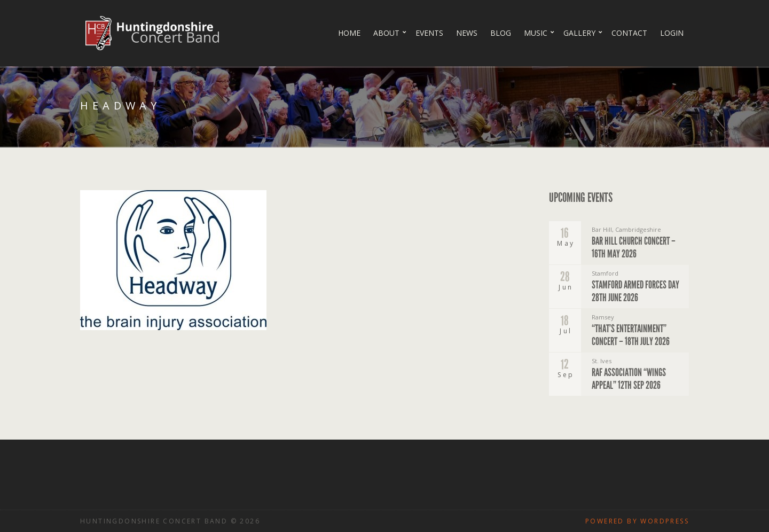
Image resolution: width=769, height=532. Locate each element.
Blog (501, 33)
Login (672, 33)
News (467, 33)
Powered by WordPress (637, 521)
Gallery (579, 33)
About (386, 33)
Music (536, 33)
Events (429, 33)
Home (349, 33)
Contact (629, 33)
